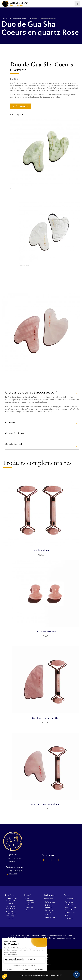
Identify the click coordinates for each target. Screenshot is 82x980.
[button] (76, 974)
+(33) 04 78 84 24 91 (16, 870)
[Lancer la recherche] (77, 4)
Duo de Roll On (41, 550)
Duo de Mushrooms (45, 631)
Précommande (21, 106)
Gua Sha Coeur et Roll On (45, 804)
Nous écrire (13, 873)
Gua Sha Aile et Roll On (45, 718)
